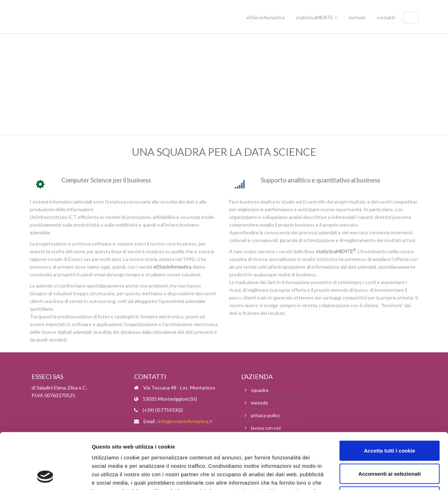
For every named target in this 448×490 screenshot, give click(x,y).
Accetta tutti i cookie (390, 398)
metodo (357, 17)
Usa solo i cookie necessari (390, 444)
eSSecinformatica (265, 17)
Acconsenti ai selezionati (390, 421)
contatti (386, 17)
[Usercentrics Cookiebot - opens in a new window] (45, 476)
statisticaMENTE (317, 17)
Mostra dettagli (372, 476)
